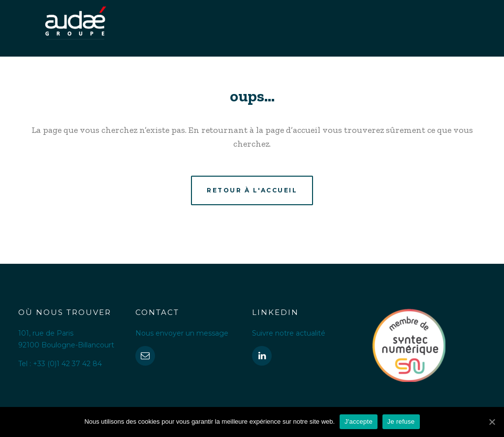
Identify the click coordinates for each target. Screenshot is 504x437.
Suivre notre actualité (289, 333)
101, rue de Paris (46, 333)
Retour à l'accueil (252, 190)
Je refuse (401, 421)
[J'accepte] (492, 422)
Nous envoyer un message (182, 333)
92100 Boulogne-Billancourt (66, 345)
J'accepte (359, 421)
